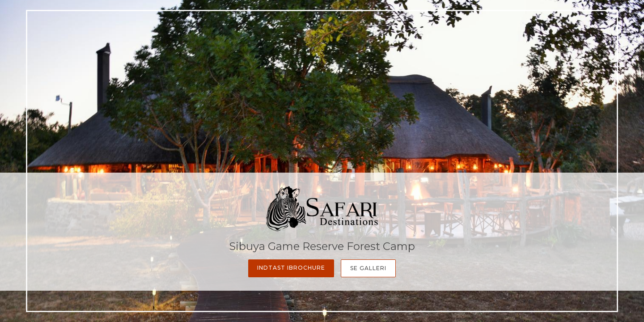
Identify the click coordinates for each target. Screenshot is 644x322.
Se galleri (368, 268)
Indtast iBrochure (291, 268)
